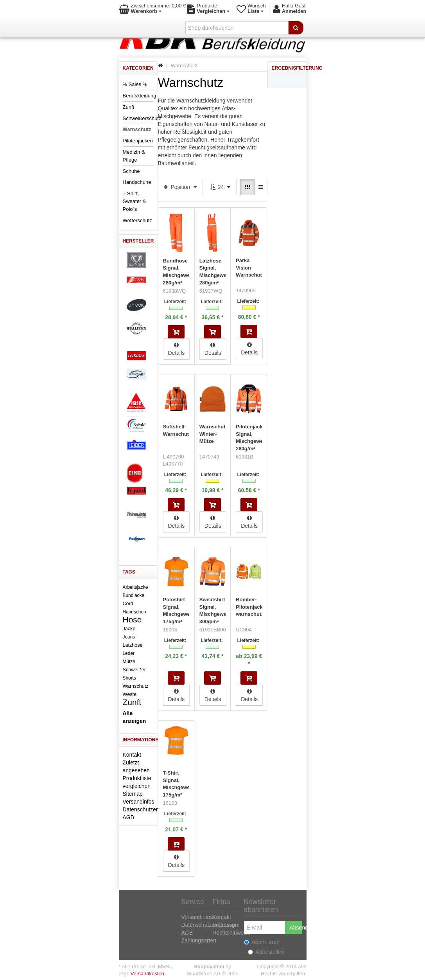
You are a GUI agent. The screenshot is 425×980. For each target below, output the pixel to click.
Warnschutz (137, 129)
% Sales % (135, 84)
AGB (129, 817)
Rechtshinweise (232, 932)
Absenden (296, 927)
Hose (132, 619)
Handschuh (134, 612)
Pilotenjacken (138, 141)
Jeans (129, 637)
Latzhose (133, 645)
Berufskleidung (140, 96)
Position (181, 187)
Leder (129, 653)
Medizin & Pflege (134, 156)
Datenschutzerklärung (149, 809)
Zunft (129, 107)
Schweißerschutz (142, 118)
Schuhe (131, 171)
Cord (128, 604)
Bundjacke (134, 595)
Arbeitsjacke (135, 587)
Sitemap (133, 794)
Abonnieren (262, 942)
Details (177, 349)
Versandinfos (139, 802)
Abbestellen (266, 951)
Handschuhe (137, 182)
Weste (130, 694)
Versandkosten (147, 973)
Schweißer (134, 670)
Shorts (129, 678)
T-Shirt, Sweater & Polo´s (134, 201)
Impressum (226, 924)
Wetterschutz (138, 220)
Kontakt (132, 755)
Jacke (129, 629)
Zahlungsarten (199, 940)
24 (221, 187)
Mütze (129, 662)
